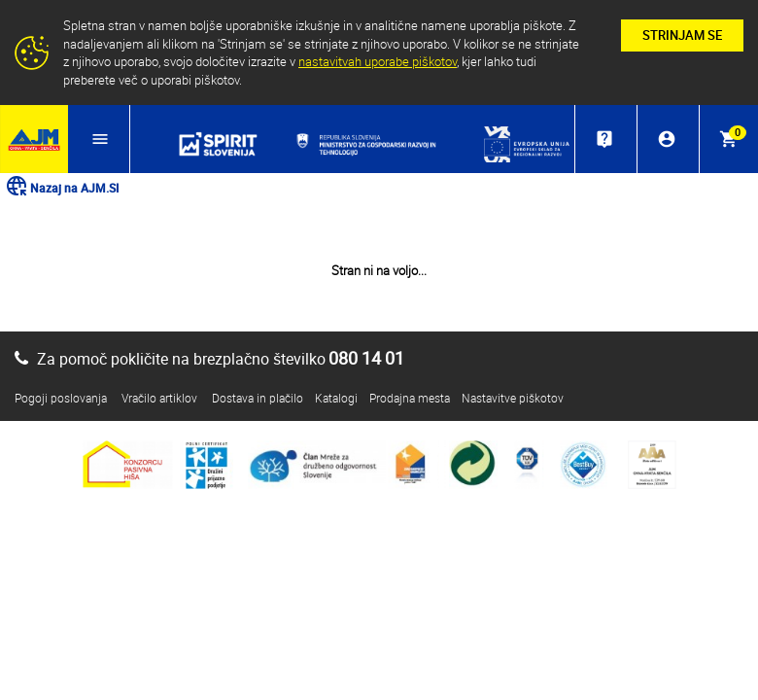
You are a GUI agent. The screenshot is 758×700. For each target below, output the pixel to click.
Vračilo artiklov (159, 398)
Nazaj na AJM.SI (62, 188)
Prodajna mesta (410, 398)
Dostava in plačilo (258, 398)
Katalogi (336, 398)
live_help (604, 139)
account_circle (667, 139)
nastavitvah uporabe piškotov (378, 61)
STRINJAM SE (682, 35)
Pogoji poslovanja (61, 398)
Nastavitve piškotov (513, 398)
